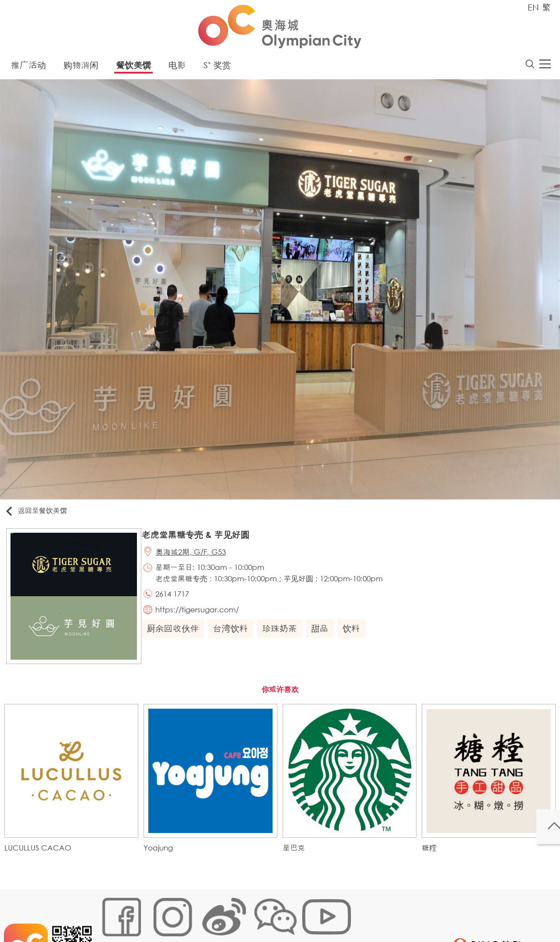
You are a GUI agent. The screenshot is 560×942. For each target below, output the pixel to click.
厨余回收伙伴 (177, 638)
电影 (177, 68)
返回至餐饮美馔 (41, 514)
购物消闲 (81, 68)
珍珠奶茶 (284, 638)
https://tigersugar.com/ (203, 618)
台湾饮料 (235, 638)
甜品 (324, 638)
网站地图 (112, 913)
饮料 (356, 638)
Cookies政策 (150, 913)
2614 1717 (178, 601)
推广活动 (28, 68)
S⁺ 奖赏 (217, 68)
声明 (280, 913)
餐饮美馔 (133, 68)
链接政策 (189, 913)
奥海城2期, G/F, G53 (197, 557)
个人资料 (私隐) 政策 (238, 913)
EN (533, 7)
